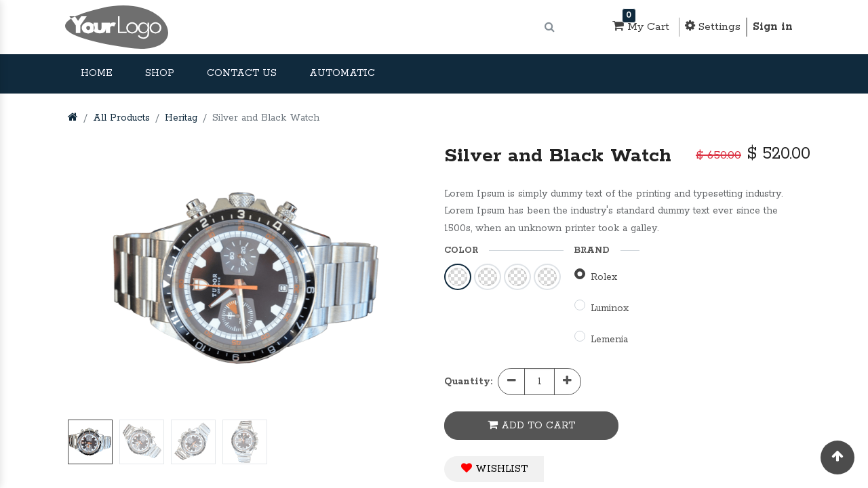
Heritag (181, 118)
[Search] (550, 27)
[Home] (73, 118)
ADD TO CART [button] (531, 425)
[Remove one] (512, 382)
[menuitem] (97, 74)
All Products (121, 118)
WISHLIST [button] (494, 469)
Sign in (773, 27)
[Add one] (567, 382)
